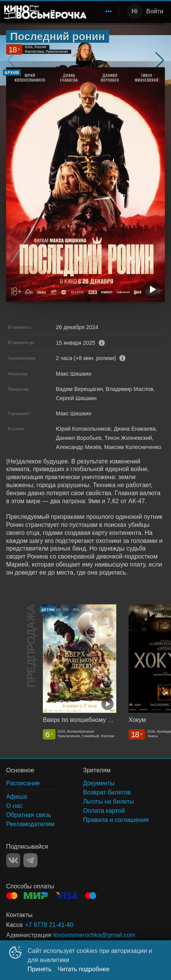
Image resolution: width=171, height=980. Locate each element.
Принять (40, 969)
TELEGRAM (30, 860)
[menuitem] (109, 11)
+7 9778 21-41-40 (49, 925)
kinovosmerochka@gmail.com (94, 935)
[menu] (104, 11)
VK (13, 860)
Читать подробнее (84, 969)
